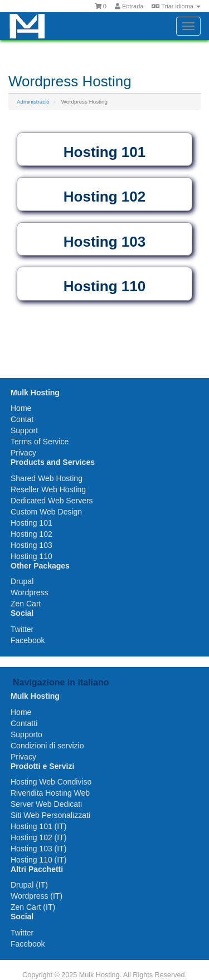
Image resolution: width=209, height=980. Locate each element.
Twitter (22, 629)
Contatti (24, 723)
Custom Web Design (46, 512)
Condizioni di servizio (47, 746)
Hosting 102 (31, 534)
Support (24, 430)
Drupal (22, 581)
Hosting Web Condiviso (51, 782)
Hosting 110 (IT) (38, 860)
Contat (22, 419)
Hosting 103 (31, 545)
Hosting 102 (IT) (38, 837)
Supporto (26, 734)
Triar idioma (176, 6)
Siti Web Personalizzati (50, 815)
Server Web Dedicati (46, 804)
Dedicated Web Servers (52, 501)
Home (21, 408)
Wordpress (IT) (37, 896)
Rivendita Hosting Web (50, 793)
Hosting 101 (31, 523)
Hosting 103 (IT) (38, 849)
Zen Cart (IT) (33, 907)
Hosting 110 (31, 556)
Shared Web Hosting (47, 478)
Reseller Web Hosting (48, 489)
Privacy (23, 453)
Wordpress (29, 592)
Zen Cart (26, 604)
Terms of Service (40, 442)
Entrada (129, 6)
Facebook (28, 640)
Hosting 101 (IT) (38, 826)
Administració (33, 102)
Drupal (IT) (29, 885)
